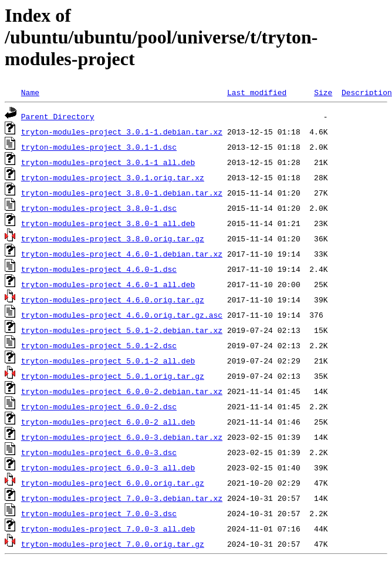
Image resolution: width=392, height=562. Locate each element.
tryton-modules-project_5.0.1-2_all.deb (108, 361)
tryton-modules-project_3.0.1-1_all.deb (108, 162)
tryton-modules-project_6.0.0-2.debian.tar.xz (122, 391)
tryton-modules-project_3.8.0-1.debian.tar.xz (122, 193)
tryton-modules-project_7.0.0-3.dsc (99, 513)
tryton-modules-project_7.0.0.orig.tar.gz (113, 544)
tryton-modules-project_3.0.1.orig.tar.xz (113, 177)
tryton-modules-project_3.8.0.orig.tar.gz (113, 238)
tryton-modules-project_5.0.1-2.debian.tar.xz (122, 330)
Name (30, 92)
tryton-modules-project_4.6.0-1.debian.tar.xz (122, 254)
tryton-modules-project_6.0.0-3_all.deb (108, 467)
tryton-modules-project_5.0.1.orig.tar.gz (113, 376)
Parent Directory (58, 116)
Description (367, 92)
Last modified (257, 92)
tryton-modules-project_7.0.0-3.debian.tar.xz (122, 498)
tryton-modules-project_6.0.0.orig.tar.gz (113, 483)
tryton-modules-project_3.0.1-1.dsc (99, 147)
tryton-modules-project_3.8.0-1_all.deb (108, 223)
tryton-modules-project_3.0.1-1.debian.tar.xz (122, 132)
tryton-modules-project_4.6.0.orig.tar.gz (113, 299)
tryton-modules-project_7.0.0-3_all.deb (108, 529)
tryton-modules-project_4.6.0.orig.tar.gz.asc (122, 315)
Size (323, 92)
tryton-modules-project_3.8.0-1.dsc (99, 208)
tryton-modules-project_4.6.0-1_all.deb (108, 284)
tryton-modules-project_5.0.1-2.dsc (99, 345)
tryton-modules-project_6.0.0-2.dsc (99, 406)
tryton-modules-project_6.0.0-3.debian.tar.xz (122, 437)
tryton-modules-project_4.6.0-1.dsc (99, 269)
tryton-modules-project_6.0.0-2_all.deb (108, 422)
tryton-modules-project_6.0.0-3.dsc (99, 452)
